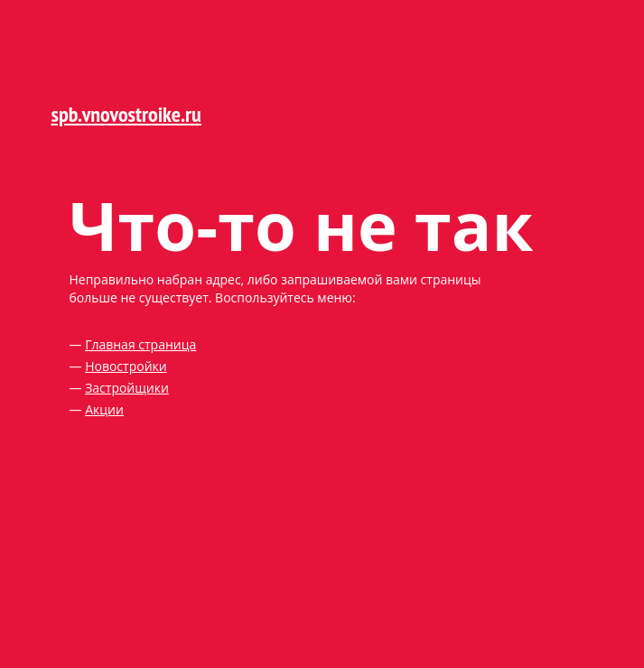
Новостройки (126, 366)
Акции (104, 409)
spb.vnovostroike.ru (126, 114)
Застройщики (127, 388)
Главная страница (140, 344)
